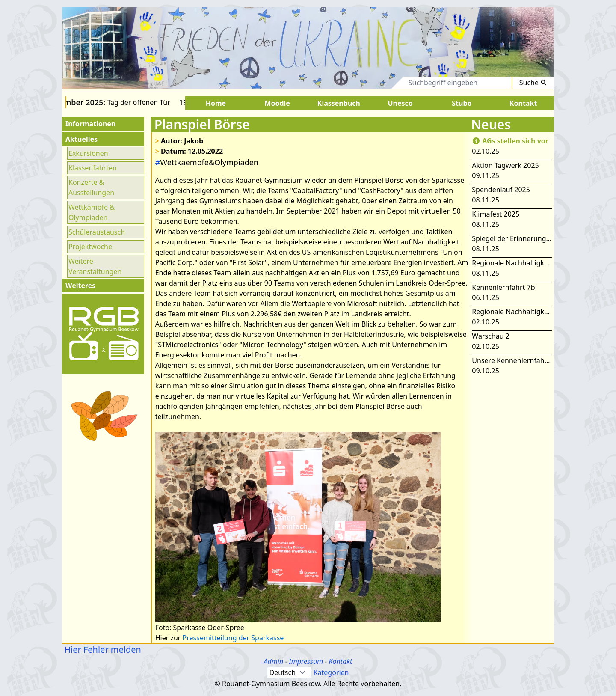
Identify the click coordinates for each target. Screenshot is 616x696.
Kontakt (340, 661)
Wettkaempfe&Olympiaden (207, 162)
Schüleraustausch (97, 232)
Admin (274, 661)
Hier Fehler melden (102, 650)
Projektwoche (90, 247)
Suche (533, 83)
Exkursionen (88, 153)
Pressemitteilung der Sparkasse (233, 638)
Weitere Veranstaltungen (95, 266)
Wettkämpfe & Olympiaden (92, 212)
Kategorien (331, 672)
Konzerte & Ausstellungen (91, 187)
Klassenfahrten (93, 168)
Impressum (306, 661)
